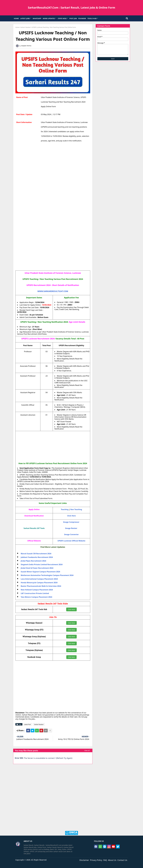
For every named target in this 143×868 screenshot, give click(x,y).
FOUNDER (82, 18)
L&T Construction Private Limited (35, 593)
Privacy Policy (96, 860)
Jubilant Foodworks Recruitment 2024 (37, 557)
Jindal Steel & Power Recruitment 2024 (37, 568)
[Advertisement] (53, 166)
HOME (16, 18)
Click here (71, 657)
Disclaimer (84, 860)
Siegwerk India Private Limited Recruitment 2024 (42, 564)
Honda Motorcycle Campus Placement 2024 (39, 583)
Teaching (65, 509)
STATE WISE (62, 18)
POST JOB (73, 18)
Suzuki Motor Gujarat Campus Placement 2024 (40, 572)
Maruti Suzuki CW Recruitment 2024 (36, 554)
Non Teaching (76, 509)
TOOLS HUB (92, 18)
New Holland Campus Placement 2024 (37, 590)
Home (17, 27)
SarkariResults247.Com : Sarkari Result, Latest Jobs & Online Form (71, 7)
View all (87, 750)
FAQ (105, 860)
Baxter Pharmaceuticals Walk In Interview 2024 (41, 586)
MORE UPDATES (49, 18)
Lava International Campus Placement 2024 (39, 579)
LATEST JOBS (25, 18)
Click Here (71, 609)
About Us (112, 860)
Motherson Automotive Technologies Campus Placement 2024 (47, 575)
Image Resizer (71, 528)
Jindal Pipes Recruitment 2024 (33, 561)
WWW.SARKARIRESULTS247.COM (53, 291)
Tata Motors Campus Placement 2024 (36, 597)
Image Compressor (71, 522)
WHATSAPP (37, 18)
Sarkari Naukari (26, 27)
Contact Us (122, 860)
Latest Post (27, 724)
